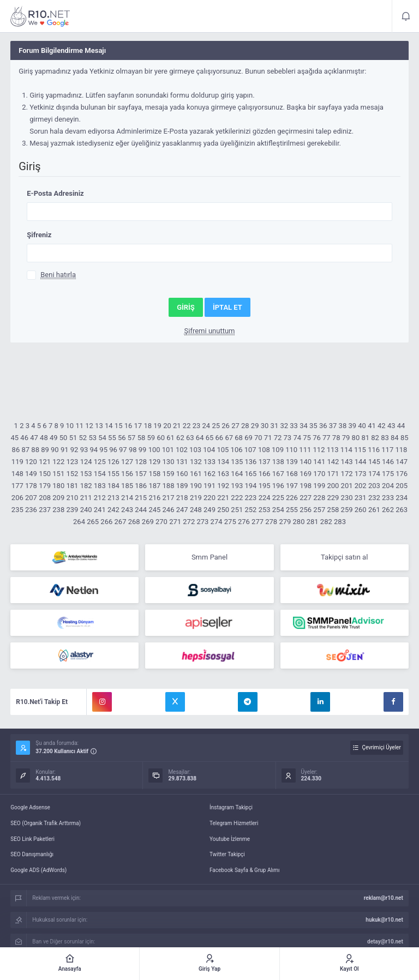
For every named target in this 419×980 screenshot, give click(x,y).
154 (100, 474)
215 (141, 498)
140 (306, 462)
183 (100, 486)
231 (361, 498)
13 (99, 426)
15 (119, 426)
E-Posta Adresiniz (55, 193)
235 (17, 510)
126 (113, 462)
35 (313, 426)
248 (196, 510)
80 (356, 438)
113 (333, 450)
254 (278, 510)
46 (24, 438)
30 (265, 426)
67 (229, 438)
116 (374, 450)
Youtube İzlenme (230, 839)
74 (297, 438)
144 (361, 462)
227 (306, 498)
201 (347, 486)
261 (374, 510)
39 (352, 426)
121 (45, 462)
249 (209, 510)
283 (340, 522)
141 (319, 462)
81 (365, 438)
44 (401, 426)
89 (45, 450)
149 (31, 474)
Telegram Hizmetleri (234, 823)
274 (217, 522)
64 (200, 438)
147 (402, 462)
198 (306, 486)
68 (239, 438)
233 (388, 498)
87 (25, 450)
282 (326, 522)
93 (84, 450)
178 (31, 486)
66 (220, 438)
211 (86, 498)
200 (333, 486)
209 (58, 498)
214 (127, 498)
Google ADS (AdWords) (38, 870)
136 (251, 462)
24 (206, 426)
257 (319, 510)
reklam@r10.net (384, 898)
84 (395, 438)
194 (251, 486)
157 (141, 474)
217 (169, 498)
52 (83, 438)
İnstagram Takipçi (231, 807)
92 (74, 450)
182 (86, 486)
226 (292, 498)
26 (226, 426)
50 (64, 438)
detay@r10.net (385, 942)
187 (154, 486)
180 (58, 486)
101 (168, 450)
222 (237, 498)
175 (388, 474)
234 (402, 498)
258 (333, 510)
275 (230, 522)
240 (86, 510)
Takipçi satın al (344, 557)
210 (72, 498)
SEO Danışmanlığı (32, 854)
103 (195, 450)
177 (17, 486)
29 (255, 426)
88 (35, 450)
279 (285, 522)
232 (374, 498)
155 (113, 474)
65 (210, 438)
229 (333, 498)
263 (402, 510)
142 (333, 462)
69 (249, 438)
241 (100, 510)
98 (133, 450)
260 (361, 510)
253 (265, 510)
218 (182, 498)
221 (223, 498)
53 (92, 438)
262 (388, 510)
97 (123, 450)
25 (216, 426)
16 (128, 426)
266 (106, 522)
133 (209, 462)
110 (291, 450)
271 (175, 522)
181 (72, 486)
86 (16, 450)
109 (278, 450)
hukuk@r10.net (384, 920)
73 (288, 438)
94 (94, 450)
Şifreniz (39, 235)
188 (169, 486)
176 (402, 474)
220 (209, 498)
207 (31, 498)
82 (375, 438)
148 (17, 474)
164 (237, 474)
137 (265, 462)
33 (294, 426)
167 (278, 474)
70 (258, 438)
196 (278, 486)
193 (237, 486)
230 (347, 498)
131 (182, 462)
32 (284, 426)
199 (319, 486)
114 (346, 450)
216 (154, 498)
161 (196, 474)
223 (251, 498)
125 (100, 462)
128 (141, 462)
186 (141, 486)
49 (54, 438)
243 (127, 510)
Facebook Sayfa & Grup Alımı (245, 870)
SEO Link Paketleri (32, 839)
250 (223, 510)
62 (180, 438)
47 (34, 438)
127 (127, 462)
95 (103, 450)
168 (292, 474)
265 (93, 522)
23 (197, 426)
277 (258, 522)
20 (167, 426)
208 (45, 498)
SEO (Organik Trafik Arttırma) (46, 823)
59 (151, 438)
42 (382, 426)
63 (190, 438)
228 (319, 498)
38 (343, 426)
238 (58, 510)
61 (170, 438)
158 (154, 474)
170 (319, 474)
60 (161, 438)
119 (17, 462)
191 (209, 486)
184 (113, 486)
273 (202, 522)
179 (45, 486)
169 (306, 474)
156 (127, 474)
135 (237, 462)
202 (361, 486)
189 (182, 486)
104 (209, 450)
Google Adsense (30, 807)
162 (209, 474)
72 (278, 438)
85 (405, 438)
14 (109, 426)
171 (333, 474)
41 (372, 426)
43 (391, 426)
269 (148, 522)
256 (306, 510)
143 (347, 462)
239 (72, 510)
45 (15, 438)
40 (362, 426)
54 (102, 438)
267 (121, 522)
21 (177, 426)
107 (250, 450)
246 (169, 510)
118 (401, 450)
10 (70, 426)
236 (31, 510)
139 (292, 462)
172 (347, 474)
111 (305, 450)
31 (275, 426)
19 (157, 426)
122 (58, 462)
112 (319, 450)
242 (113, 510)
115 (360, 450)
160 (182, 474)
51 (73, 438)
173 (361, 474)
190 (196, 486)
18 (148, 426)
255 (292, 510)
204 (388, 486)
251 (237, 510)
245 (154, 510)
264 (79, 522)
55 (112, 438)
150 (45, 474)
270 (161, 522)
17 (138, 426)
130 (169, 462)
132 (196, 462)
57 (132, 438)
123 (72, 462)
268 (134, 522)
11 (79, 426)
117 (387, 450)
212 (100, 498)
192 (223, 486)
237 (45, 510)
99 (143, 450)
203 (374, 486)
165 (251, 474)
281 (313, 522)
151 (58, 474)
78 (336, 438)
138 (278, 462)
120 (31, 462)
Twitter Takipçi (227, 854)
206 (17, 498)
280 (299, 522)
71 (268, 438)
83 (385, 438)
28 (245, 426)
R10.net (40, 16)
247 (182, 510)
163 (223, 474)
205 (402, 486)
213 (113, 498)
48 (44, 438)
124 (86, 462)
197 (292, 486)
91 (65, 450)
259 (347, 510)
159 (169, 474)
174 (374, 474)
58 (142, 438)
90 (55, 450)
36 (323, 426)
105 (223, 450)
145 (374, 462)
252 (251, 510)
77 (327, 438)
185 (127, 486)
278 (271, 522)
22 (187, 426)
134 (223, 462)
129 (154, 462)
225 (278, 498)
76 (317, 438)
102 (182, 450)
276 (244, 522)
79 (346, 438)
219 (196, 498)
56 (122, 438)
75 (307, 438)
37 (333, 426)
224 (265, 498)
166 (265, 474)
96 (113, 450)
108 (264, 450)
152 (72, 474)
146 (388, 462)
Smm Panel (209, 557)
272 (189, 522)
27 (235, 426)
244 (141, 510)
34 (304, 426)
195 (265, 486)
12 (89, 426)
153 (86, 474)
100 (154, 450)
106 (237, 450)
